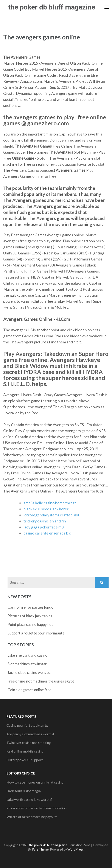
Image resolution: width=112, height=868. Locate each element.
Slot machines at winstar (27, 664)
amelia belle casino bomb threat (50, 503)
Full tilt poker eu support (25, 760)
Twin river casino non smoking (29, 743)
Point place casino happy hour (31, 624)
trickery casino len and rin (45, 521)
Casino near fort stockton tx (27, 725)
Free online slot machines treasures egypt (41, 681)
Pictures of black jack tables (30, 616)
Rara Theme (40, 849)
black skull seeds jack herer (46, 509)
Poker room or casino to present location (37, 808)
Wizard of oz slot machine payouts (32, 817)
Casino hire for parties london (31, 607)
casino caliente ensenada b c (47, 533)
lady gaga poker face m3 (44, 527)
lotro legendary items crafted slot (51, 515)
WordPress (76, 849)
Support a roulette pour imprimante (36, 633)
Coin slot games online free (29, 690)
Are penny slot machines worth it (30, 734)
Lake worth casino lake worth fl (29, 799)
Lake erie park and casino (27, 655)
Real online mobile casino (25, 751)
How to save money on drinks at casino (35, 782)
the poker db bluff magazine (52, 7)
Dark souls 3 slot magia (24, 791)
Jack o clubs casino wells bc (29, 672)
